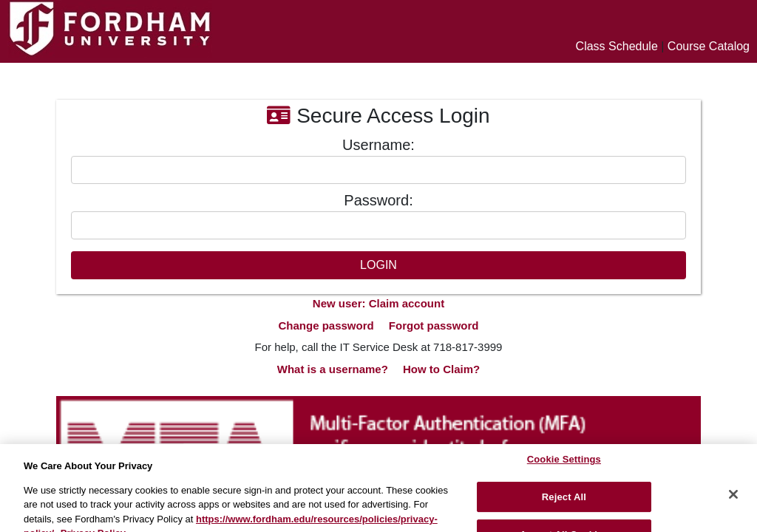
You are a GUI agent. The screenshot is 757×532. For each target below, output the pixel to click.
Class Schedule (617, 46)
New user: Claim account (378, 303)
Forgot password (434, 325)
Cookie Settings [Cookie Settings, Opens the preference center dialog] (564, 465)
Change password (326, 325)
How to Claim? (441, 369)
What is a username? (333, 369)
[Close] (733, 500)
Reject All (564, 503)
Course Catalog (709, 46)
